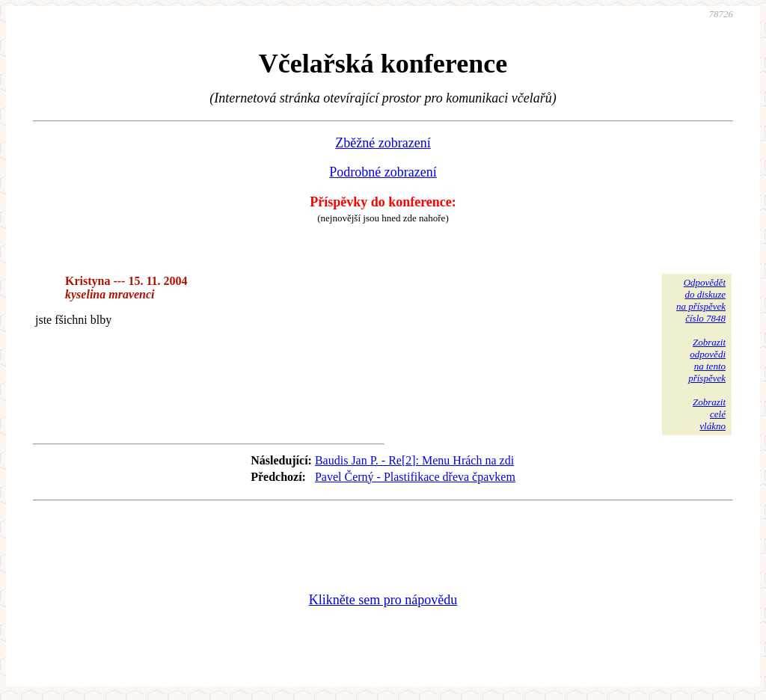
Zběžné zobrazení (383, 143)
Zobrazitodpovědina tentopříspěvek (707, 360)
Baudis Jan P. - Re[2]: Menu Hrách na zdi (414, 460)
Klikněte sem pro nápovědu (383, 600)
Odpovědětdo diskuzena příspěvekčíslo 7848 (701, 300)
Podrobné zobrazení (383, 172)
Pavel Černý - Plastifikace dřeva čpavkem (415, 477)
